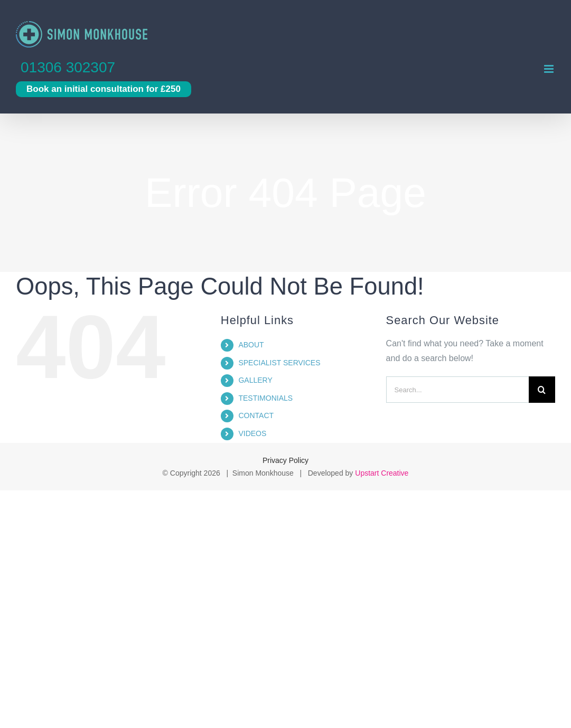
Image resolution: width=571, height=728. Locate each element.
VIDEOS (252, 433)
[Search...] (457, 390)
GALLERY (255, 380)
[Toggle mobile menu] (550, 69)
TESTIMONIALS (265, 398)
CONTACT (256, 415)
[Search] (542, 390)
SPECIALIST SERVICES (279, 363)
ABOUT (251, 345)
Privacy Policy (285, 460)
